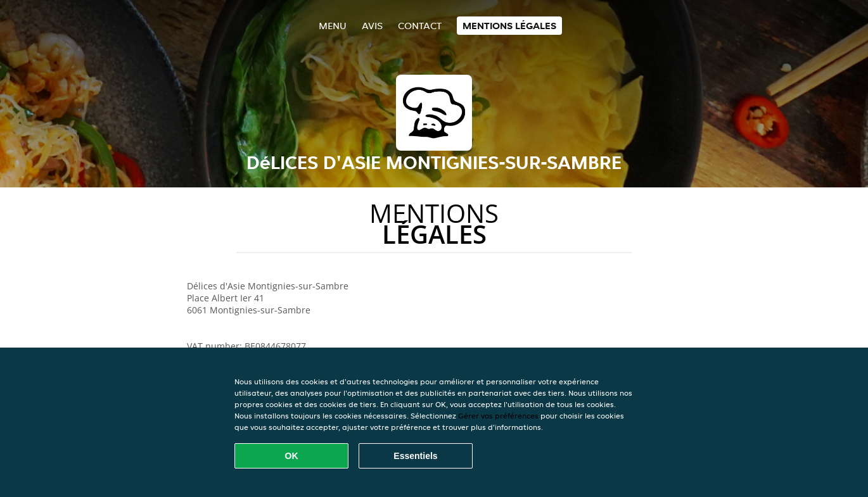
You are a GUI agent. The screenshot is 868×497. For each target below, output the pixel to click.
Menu (333, 26)
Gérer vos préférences (498, 416)
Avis (372, 26)
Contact (420, 26)
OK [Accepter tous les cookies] (292, 456)
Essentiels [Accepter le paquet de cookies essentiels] (415, 456)
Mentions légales (509, 26)
